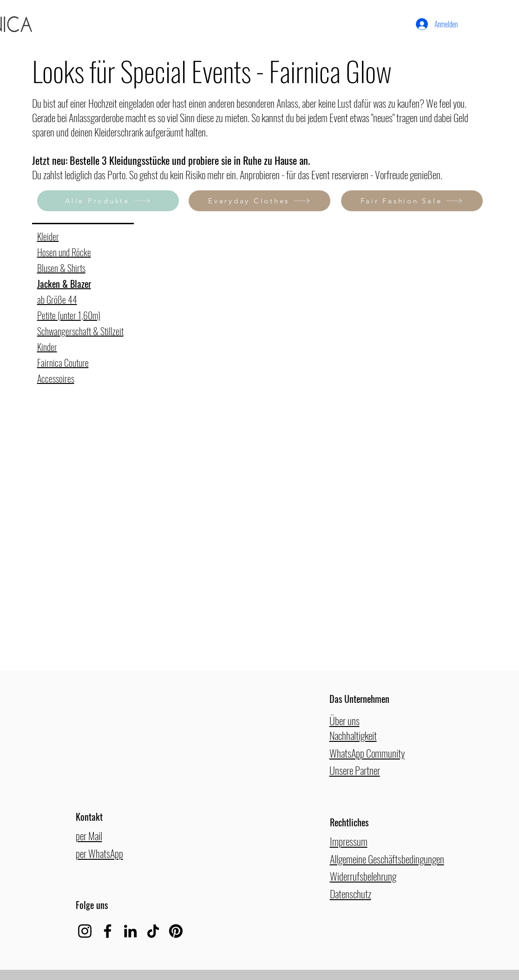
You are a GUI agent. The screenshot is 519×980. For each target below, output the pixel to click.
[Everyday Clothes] (259, 201)
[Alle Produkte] (108, 201)
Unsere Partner (355, 770)
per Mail (89, 836)
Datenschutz (351, 894)
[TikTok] (153, 931)
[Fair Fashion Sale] (412, 201)
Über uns (345, 720)
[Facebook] (108, 931)
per (82, 853)
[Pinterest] (176, 931)
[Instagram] (85, 931)
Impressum (349, 841)
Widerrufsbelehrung (363, 876)
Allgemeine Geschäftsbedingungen (387, 859)
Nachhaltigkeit (353, 735)
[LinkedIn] (130, 931)
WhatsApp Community (367, 753)
